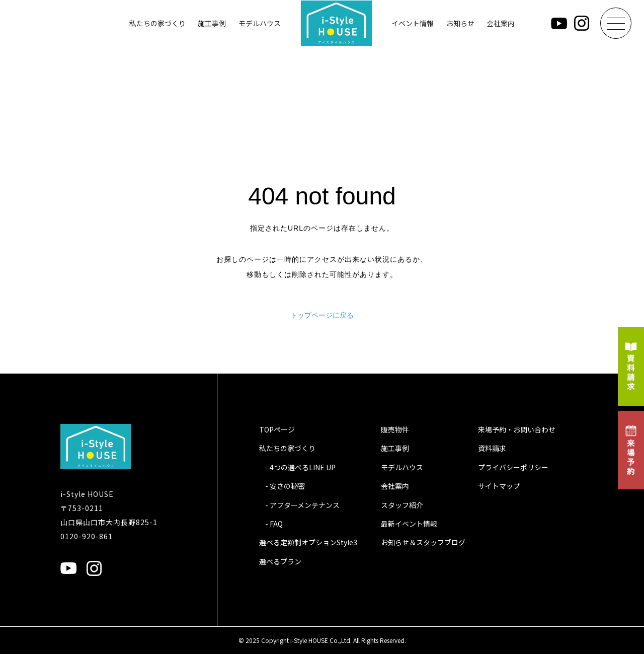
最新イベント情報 (409, 524)
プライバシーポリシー (513, 467)
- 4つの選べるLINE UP (300, 467)
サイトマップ (499, 486)
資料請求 (492, 448)
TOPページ (277, 429)
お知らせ (460, 23)
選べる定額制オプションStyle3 (308, 542)
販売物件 (395, 429)
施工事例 (212, 23)
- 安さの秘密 (285, 486)
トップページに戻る (322, 315)
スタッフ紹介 (402, 505)
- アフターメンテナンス (302, 505)
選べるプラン (280, 561)
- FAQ (274, 524)
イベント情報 (413, 23)
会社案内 (501, 23)
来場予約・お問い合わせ (517, 429)
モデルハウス (260, 23)
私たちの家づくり (157, 23)
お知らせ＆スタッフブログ (423, 542)
